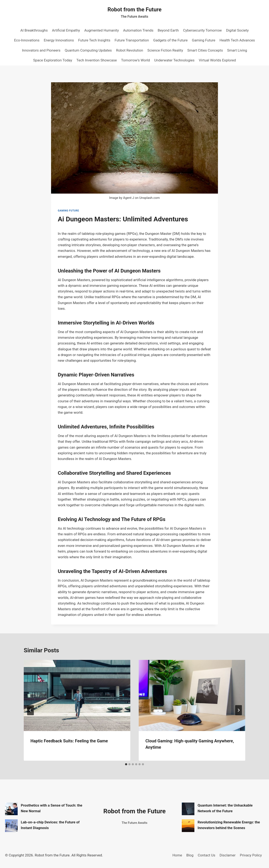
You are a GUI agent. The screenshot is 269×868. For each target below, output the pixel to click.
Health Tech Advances (237, 40)
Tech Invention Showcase (97, 60)
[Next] (239, 710)
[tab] (126, 764)
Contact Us (206, 855)
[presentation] (77, 695)
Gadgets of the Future (170, 40)
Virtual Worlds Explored (217, 60)
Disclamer (228, 855)
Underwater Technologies (174, 60)
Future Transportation (132, 40)
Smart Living (237, 50)
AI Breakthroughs (34, 30)
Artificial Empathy (66, 30)
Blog (190, 855)
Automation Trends (138, 30)
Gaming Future (204, 40)
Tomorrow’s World (135, 60)
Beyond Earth (168, 30)
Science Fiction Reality (165, 50)
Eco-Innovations (27, 40)
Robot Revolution (130, 50)
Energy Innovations (59, 40)
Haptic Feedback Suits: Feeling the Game (69, 741)
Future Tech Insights (94, 40)
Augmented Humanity (102, 30)
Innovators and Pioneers (41, 50)
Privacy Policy (251, 855)
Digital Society (237, 30)
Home (177, 855)
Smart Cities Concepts (205, 50)
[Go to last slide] (30, 710)
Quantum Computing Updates (88, 50)
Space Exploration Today (53, 60)
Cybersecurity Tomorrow (202, 30)
